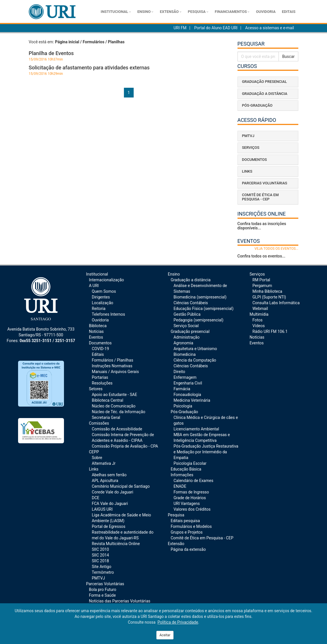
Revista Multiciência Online (116, 544)
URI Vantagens (187, 504)
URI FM (180, 28)
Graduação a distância (191, 280)
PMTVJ (98, 578)
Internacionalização (106, 280)
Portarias (100, 377)
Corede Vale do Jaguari (112, 492)
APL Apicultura (105, 481)
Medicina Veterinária (192, 400)
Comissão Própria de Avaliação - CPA (125, 446)
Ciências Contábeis (191, 303)
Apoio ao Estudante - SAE (114, 395)
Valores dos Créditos (192, 509)
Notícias (96, 331)
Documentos (100, 343)
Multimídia (259, 314)
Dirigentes (101, 297)
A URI (94, 286)
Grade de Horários (190, 498)
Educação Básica (186, 469)
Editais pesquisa (185, 521)
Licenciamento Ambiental (196, 429)
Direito (179, 372)
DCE (96, 498)
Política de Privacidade (178, 622)
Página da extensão (188, 549)
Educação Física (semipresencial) (204, 309)
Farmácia (182, 389)
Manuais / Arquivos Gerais (115, 372)
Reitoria (99, 309)
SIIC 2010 (100, 549)
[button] (268, 82)
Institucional (116, 12)
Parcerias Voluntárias (105, 584)
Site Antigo (102, 567)
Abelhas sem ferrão (109, 475)
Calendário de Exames (193, 481)
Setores (96, 389)
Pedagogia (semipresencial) (198, 320)
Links (94, 469)
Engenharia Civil (188, 383)
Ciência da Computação (195, 360)
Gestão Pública (187, 314)
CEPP (94, 452)
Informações (182, 475)
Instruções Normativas (112, 366)
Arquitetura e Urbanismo (195, 349)
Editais (289, 12)
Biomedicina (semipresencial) (200, 297)
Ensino (145, 12)
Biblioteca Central (108, 400)
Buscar (288, 56)
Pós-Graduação (184, 412)
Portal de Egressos (109, 526)
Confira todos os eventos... (261, 256)
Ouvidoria (266, 12)
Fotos (257, 320)
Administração (187, 337)
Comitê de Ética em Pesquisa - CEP (202, 538)
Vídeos (259, 326)
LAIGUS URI (102, 509)
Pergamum (262, 286)
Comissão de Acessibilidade (117, 429)
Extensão (171, 12)
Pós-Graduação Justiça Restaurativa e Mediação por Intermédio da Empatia (206, 452)
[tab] (268, 82)
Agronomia (183, 343)
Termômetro (103, 572)
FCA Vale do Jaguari (110, 504)
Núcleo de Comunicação (114, 406)
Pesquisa (198, 12)
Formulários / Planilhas (112, 360)
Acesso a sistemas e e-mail (270, 28)
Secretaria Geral (106, 417)
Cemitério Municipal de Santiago (121, 486)
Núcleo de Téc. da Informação (118, 412)
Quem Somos (104, 291)
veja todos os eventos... (276, 249)
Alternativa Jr (104, 463)
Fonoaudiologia (187, 395)
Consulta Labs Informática (276, 303)
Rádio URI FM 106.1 (270, 331)
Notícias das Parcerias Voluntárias (120, 601)
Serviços (257, 274)
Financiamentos (232, 12)
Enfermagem (185, 377)
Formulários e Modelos (191, 526)
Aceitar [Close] (165, 635)
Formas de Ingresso (191, 492)
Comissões (99, 423)
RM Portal (261, 280)
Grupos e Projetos (187, 532)
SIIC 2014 (100, 555)
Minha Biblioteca (267, 291)
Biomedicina (185, 354)
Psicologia (183, 406)
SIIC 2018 (100, 561)
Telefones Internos (108, 314)
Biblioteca (98, 326)
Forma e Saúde (102, 595)
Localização (103, 303)
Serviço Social (186, 326)
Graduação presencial (190, 331)
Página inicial (67, 42)
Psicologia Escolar (190, 463)
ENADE (180, 486)
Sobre (97, 458)
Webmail (260, 309)
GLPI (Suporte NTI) (269, 297)
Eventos (96, 337)
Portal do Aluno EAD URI (216, 28)
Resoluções (102, 383)
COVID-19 (100, 349)
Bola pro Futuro (103, 590)
